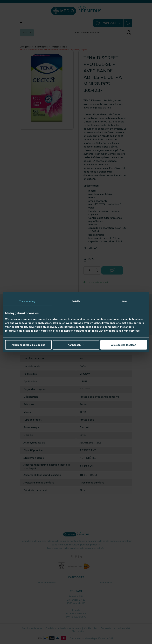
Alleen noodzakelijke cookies (28, 345)
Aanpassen (76, 345)
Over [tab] (125, 301)
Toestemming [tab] (27, 301)
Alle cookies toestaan (124, 345)
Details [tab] (76, 301)
